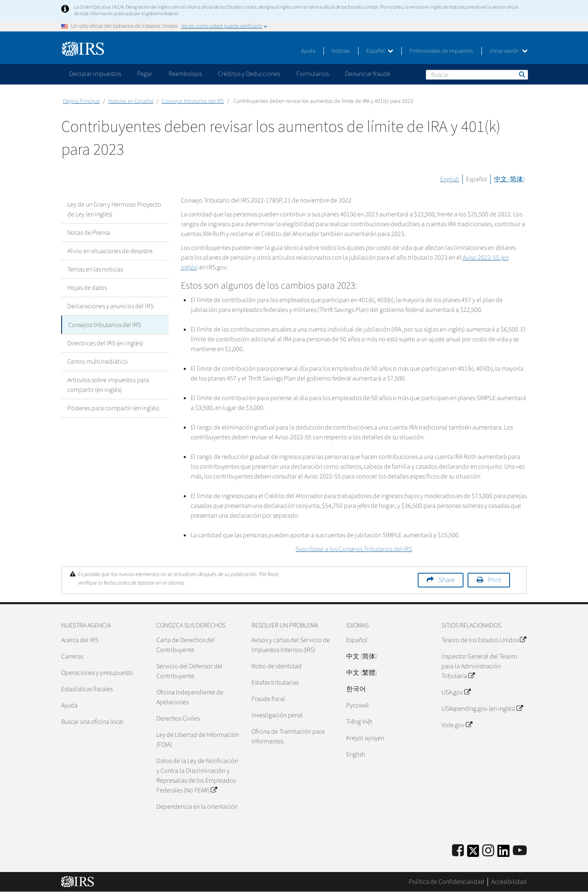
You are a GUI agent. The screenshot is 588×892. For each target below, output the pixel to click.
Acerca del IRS (80, 640)
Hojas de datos (87, 288)
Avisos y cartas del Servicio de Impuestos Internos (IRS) (291, 645)
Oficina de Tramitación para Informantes (288, 736)
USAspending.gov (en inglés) (482, 709)
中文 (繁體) (362, 673)
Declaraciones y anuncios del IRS (110, 306)
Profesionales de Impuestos (441, 51)
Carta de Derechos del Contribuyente (186, 645)
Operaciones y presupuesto (97, 673)
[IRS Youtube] (520, 851)
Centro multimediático (98, 361)
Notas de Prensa (89, 233)
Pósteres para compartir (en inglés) (113, 408)
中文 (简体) (509, 179)
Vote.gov (457, 725)
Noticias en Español (131, 101)
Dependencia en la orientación (197, 807)
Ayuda (308, 51)
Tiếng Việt (359, 722)
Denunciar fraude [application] (368, 74)
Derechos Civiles (178, 718)
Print (494, 580)
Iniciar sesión (509, 51)
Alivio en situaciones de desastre (110, 251)
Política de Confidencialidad (447, 882)
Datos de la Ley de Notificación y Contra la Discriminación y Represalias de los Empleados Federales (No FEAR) (197, 776)
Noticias (341, 51)
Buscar (521, 74)
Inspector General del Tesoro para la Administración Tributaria (479, 666)
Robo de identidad (277, 666)
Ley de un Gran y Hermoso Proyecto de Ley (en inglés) (114, 209)
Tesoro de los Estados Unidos (484, 640)
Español (380, 51)
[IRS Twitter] (473, 853)
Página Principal (81, 101)
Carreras (72, 656)
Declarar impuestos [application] (95, 74)
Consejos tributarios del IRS (193, 101)
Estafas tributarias (275, 683)
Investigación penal (277, 715)
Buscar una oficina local (92, 722)
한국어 (356, 689)
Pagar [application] (145, 74)
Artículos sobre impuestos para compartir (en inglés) (108, 385)
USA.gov (456, 692)
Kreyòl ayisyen (365, 738)
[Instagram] (488, 851)
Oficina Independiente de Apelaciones (190, 697)
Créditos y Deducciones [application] (249, 74)
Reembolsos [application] (185, 74)
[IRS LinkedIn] (503, 853)
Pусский (357, 705)
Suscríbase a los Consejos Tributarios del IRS (354, 549)
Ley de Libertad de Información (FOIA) (198, 740)
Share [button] (447, 580)
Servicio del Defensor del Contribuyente (189, 671)
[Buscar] (477, 75)
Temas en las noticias (95, 269)
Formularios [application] (313, 74)
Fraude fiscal (268, 699)
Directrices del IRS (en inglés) (105, 343)
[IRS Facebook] (458, 851)
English (450, 179)
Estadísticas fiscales (87, 689)
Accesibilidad (509, 882)
